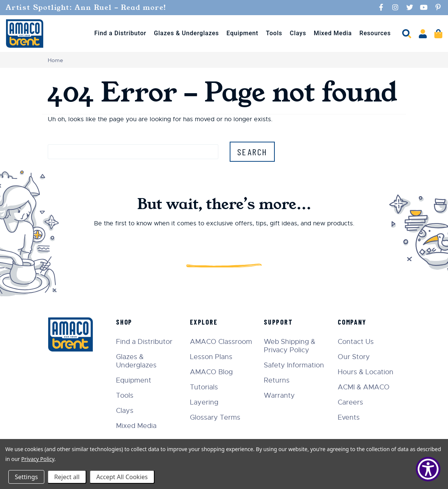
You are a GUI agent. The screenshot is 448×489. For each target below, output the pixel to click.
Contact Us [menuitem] (356, 342)
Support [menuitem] (278, 322)
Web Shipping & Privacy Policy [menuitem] (290, 346)
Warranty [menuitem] (279, 395)
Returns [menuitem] (277, 380)
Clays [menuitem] (298, 33)
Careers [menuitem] (350, 402)
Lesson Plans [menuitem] (211, 357)
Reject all (67, 477)
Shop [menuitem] (124, 322)
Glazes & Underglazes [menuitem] (186, 33)
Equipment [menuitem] (243, 33)
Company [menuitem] (352, 322)
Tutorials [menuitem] (204, 387)
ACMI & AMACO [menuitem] (364, 387)
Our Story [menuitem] (354, 357)
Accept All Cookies (122, 477)
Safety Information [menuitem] (294, 365)
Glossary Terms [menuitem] (215, 417)
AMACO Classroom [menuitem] (221, 342)
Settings (26, 477)
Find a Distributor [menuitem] (120, 33)
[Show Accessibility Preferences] (428, 469)
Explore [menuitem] (204, 322)
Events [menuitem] (349, 417)
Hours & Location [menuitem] (366, 372)
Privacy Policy (38, 459)
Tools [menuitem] (274, 33)
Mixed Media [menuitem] (333, 33)
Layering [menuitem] (204, 402)
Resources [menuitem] (375, 33)
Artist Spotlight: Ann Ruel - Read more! (88, 8)
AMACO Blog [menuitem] (211, 372)
